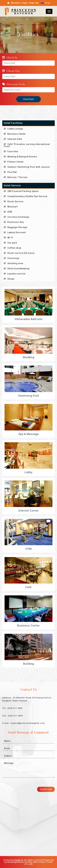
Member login (19, 3)
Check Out (11, 71)
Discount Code (14, 84)
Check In (10, 58)
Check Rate (29, 99)
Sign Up (34, 3)
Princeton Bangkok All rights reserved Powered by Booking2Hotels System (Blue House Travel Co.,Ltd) (29, 862)
